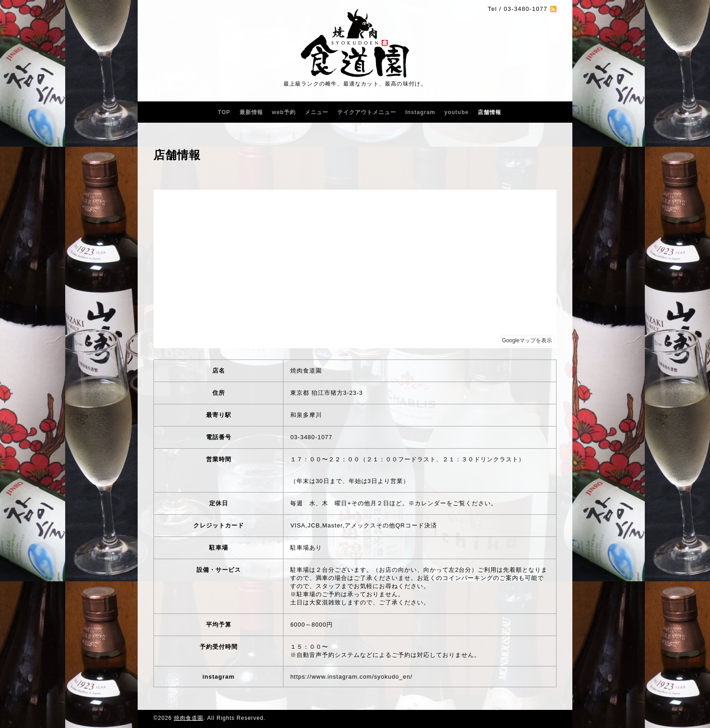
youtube (456, 112)
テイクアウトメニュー (367, 112)
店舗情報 (489, 112)
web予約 (284, 112)
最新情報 (251, 112)
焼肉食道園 (189, 718)
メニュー (317, 112)
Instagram (420, 112)
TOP (224, 112)
